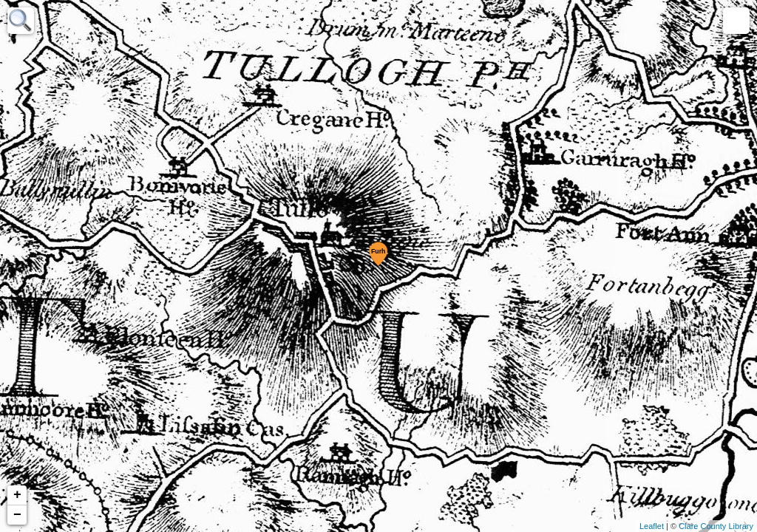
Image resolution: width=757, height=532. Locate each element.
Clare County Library (716, 526)
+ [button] (17, 495)
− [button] (17, 515)
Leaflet (652, 526)
